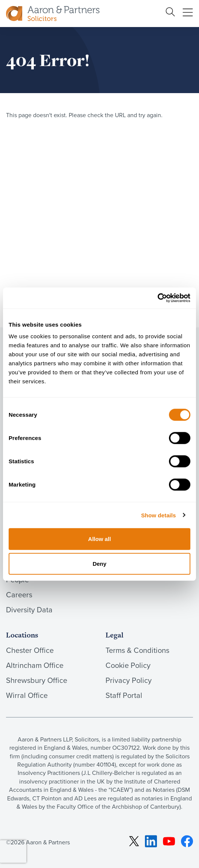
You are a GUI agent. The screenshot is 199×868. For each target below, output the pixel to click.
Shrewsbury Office (37, 680)
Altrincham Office (35, 665)
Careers (19, 595)
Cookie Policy (128, 665)
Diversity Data (29, 610)
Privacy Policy (129, 680)
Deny (100, 563)
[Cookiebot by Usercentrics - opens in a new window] (158, 298)
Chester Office (30, 650)
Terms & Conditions (137, 650)
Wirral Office (27, 695)
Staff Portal (124, 695)
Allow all (100, 539)
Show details (159, 515)
